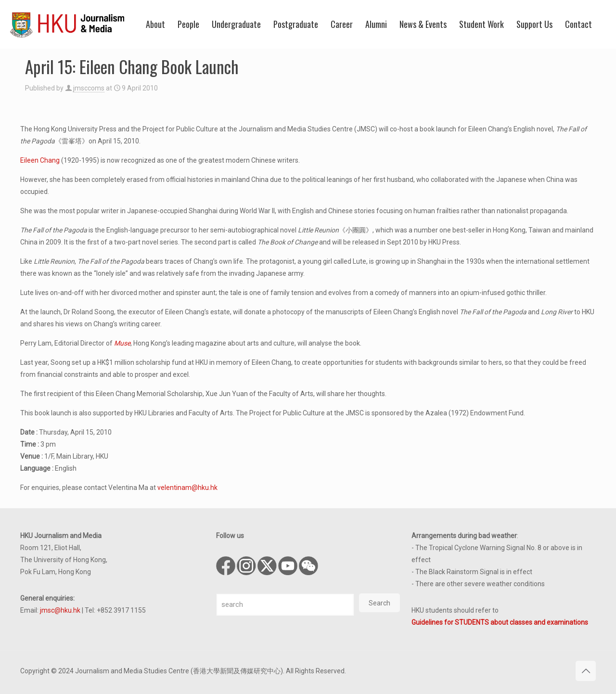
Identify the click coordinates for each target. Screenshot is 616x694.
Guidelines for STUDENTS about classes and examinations (500, 622)
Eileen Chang (40, 160)
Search (379, 603)
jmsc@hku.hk (60, 610)
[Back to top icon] (586, 671)
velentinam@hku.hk (187, 488)
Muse (122, 343)
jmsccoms (89, 88)
